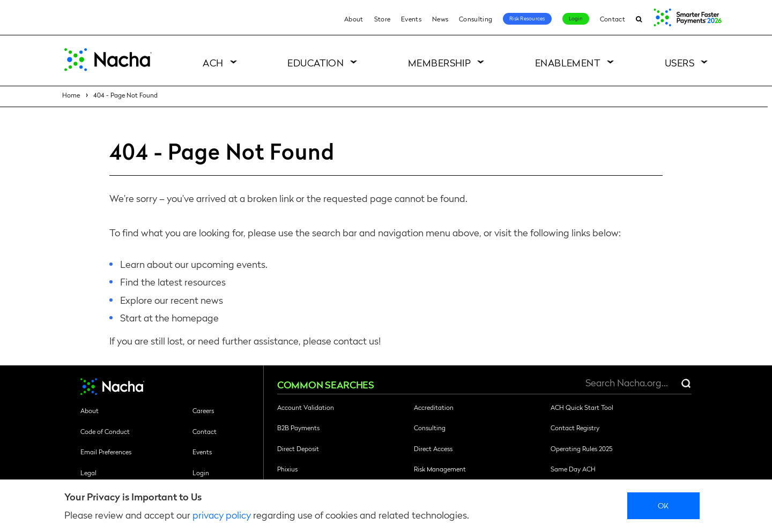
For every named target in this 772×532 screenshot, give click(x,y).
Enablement (568, 62)
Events (411, 19)
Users (680, 62)
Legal (88, 473)
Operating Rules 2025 (581, 448)
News (440, 19)
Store (383, 19)
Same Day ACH (573, 469)
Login (576, 18)
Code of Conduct (105, 431)
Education (316, 62)
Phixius (287, 469)
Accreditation (434, 407)
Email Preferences (106, 452)
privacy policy (222, 515)
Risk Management (440, 469)
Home (71, 95)
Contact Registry (575, 428)
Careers (203, 410)
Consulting (476, 19)
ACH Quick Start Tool (582, 407)
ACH (213, 62)
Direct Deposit (298, 448)
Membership (440, 62)
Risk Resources (527, 18)
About (354, 19)
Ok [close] (663, 505)
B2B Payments (298, 428)
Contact (613, 19)
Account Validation (306, 407)
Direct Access (433, 448)
